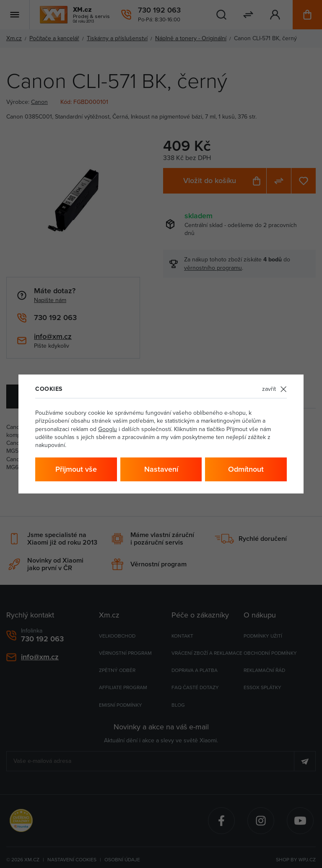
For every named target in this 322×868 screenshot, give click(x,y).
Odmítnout (246, 469)
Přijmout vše (76, 469)
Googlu (108, 429)
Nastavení (161, 469)
